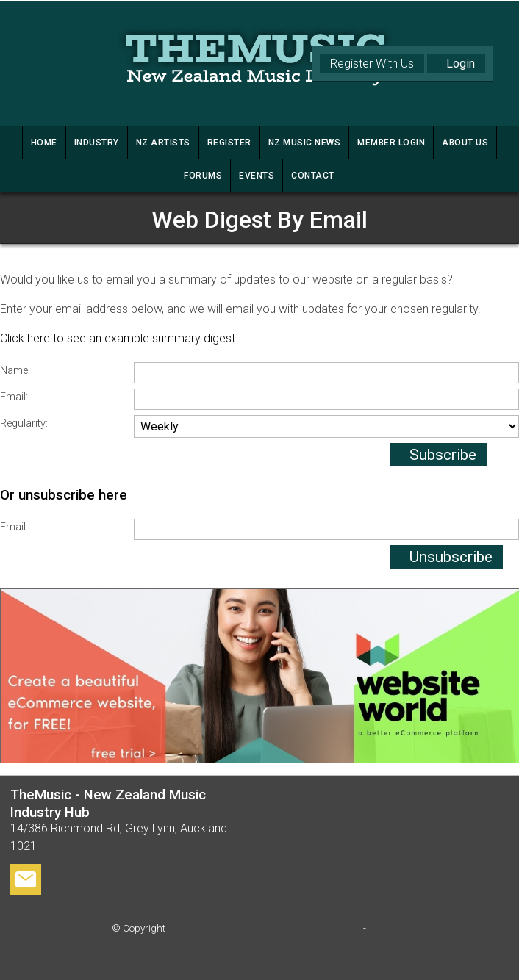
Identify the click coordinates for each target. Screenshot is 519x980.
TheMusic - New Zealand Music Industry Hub (264, 928)
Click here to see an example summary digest (118, 338)
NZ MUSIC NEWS (305, 143)
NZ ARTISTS (163, 143)
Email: (14, 397)
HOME (44, 143)
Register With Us (372, 64)
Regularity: (24, 424)
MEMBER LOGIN (391, 143)
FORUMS (203, 176)
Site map (388, 928)
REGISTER (229, 143)
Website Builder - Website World (259, 958)
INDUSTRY (97, 143)
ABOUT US (465, 143)
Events (257, 176)
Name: (15, 371)
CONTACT (313, 176)
